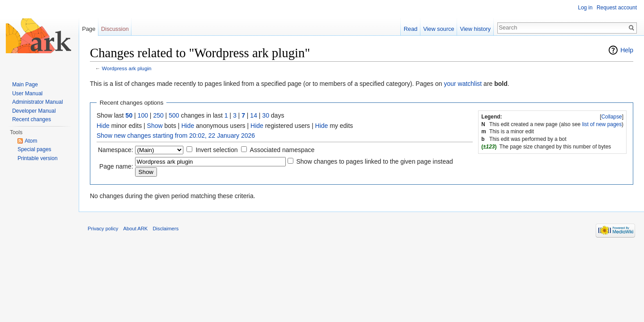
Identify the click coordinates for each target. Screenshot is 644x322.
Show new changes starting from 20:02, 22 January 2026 (176, 136)
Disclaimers (166, 229)
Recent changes (32, 119)
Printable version (37, 158)
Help (627, 50)
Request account (617, 8)
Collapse (611, 117)
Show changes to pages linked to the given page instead (374, 161)
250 (158, 115)
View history (475, 29)
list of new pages (602, 124)
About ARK (136, 229)
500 (174, 115)
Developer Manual (34, 111)
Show (155, 126)
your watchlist (463, 84)
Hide (103, 126)
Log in (585, 8)
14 (254, 115)
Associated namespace (282, 150)
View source (439, 29)
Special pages (34, 149)
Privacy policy (103, 229)
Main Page (25, 85)
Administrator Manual (37, 102)
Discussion (115, 29)
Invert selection (216, 150)
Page (89, 29)
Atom (31, 141)
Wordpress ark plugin (127, 68)
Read (411, 29)
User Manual (27, 93)
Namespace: (116, 150)
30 (266, 115)
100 (143, 115)
